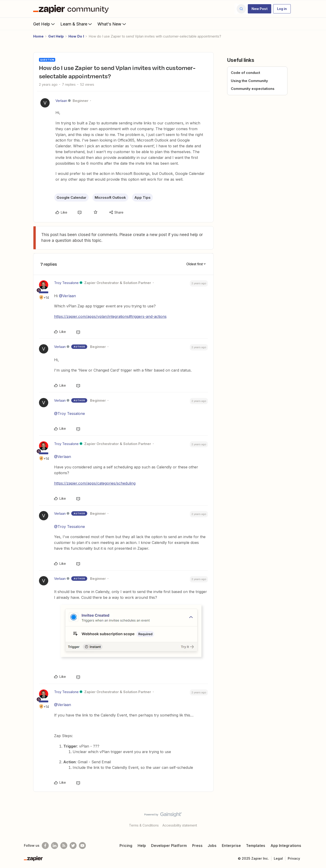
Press (197, 846)
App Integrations (286, 846)
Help (142, 846)
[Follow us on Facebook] (45, 846)
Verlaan (61, 101)
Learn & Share (77, 24)
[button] (260, 9)
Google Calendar (71, 197)
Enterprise (231, 846)
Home (38, 36)
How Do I (76, 36)
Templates (256, 846)
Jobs (212, 846)
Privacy (294, 858)
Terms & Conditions (144, 825)
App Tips (142, 197)
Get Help (44, 24)
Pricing (126, 846)
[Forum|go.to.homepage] (72, 9)
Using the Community (249, 81)
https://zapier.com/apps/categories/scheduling (95, 483)
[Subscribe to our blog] (64, 846)
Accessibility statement (180, 825)
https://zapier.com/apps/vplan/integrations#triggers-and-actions (110, 316)
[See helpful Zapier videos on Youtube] (82, 846)
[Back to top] (317, 818)
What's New (112, 24)
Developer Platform (169, 846)
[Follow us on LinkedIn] (55, 846)
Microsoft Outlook (110, 197)
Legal (278, 858)
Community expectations (253, 89)
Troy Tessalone (66, 283)
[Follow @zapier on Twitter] (73, 846)
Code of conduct (245, 73)
